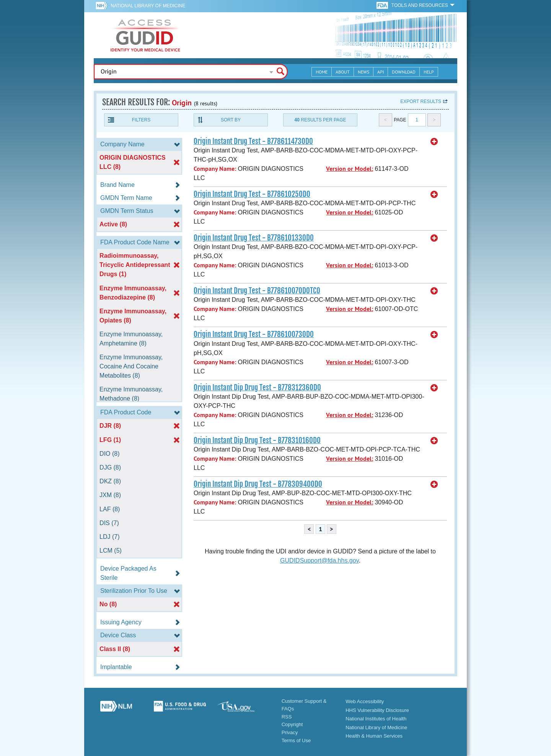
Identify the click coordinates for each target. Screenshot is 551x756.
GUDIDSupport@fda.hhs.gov (319, 560)
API (381, 72)
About (343, 72)
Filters (141, 120)
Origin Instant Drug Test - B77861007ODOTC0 (257, 291)
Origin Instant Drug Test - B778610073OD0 (254, 334)
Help (429, 72)
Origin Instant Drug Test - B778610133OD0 (254, 238)
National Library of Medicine (148, 6)
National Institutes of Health (376, 719)
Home (322, 72)
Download (404, 72)
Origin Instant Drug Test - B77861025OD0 (252, 194)
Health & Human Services (374, 736)
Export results (421, 101)
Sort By (231, 120)
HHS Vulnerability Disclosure (377, 710)
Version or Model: (350, 169)
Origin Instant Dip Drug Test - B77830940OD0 (258, 484)
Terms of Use (296, 740)
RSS (287, 717)
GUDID (145, 35)
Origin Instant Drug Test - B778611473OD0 (253, 141)
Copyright (292, 724)
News (364, 72)
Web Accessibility (365, 701)
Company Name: (215, 169)
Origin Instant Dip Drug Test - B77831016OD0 (257, 440)
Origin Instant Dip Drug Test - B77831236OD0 (257, 388)
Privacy (290, 732)
